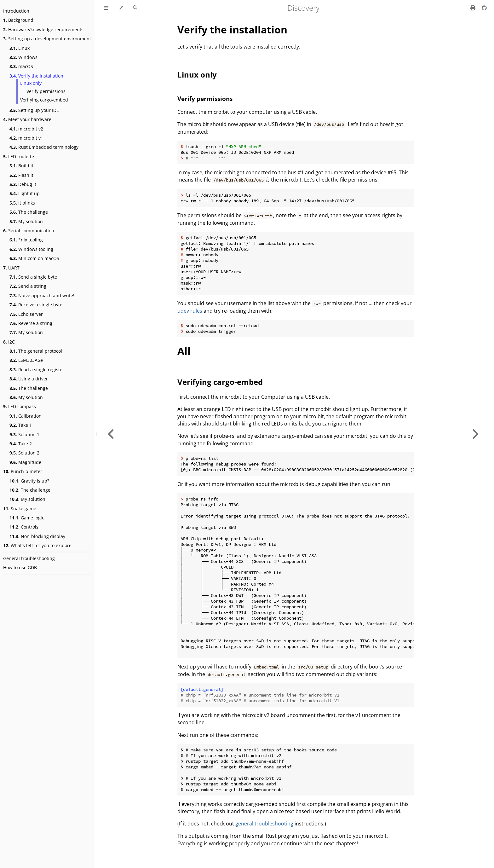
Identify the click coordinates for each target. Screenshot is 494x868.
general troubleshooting (264, 824)
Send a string (28, 286)
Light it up (25, 193)
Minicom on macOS (34, 258)
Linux (20, 48)
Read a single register (37, 370)
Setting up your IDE (34, 110)
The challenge (29, 212)
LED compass (20, 406)
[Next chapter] (475, 434)
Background (18, 20)
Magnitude (25, 462)
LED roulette (19, 156)
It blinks (22, 203)
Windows (23, 57)
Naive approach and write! (42, 295)
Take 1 (21, 425)
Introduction (16, 11)
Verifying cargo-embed (44, 100)
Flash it (21, 175)
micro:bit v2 (26, 129)
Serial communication (29, 231)
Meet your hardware (27, 119)
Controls (24, 527)
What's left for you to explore (37, 545)
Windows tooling (31, 249)
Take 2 (21, 444)
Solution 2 (24, 453)
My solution (26, 221)
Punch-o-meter (23, 471)
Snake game (20, 509)
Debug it (23, 184)
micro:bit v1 (26, 138)
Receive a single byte (36, 305)
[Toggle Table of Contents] (106, 8)
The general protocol (36, 351)
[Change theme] (121, 8)
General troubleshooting (29, 558)
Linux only (31, 83)
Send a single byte (33, 277)
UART (11, 268)
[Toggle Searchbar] (135, 8)
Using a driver (29, 379)
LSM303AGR (26, 360)
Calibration (26, 416)
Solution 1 (24, 434)
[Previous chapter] (111, 434)
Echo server (26, 314)
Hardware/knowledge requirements (43, 29)
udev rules (190, 311)
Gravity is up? (29, 481)
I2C (9, 342)
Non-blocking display (37, 536)
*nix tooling (26, 240)
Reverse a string (31, 323)
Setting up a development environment (47, 39)
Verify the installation (36, 76)
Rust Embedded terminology (44, 147)
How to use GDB (20, 567)
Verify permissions (46, 91)
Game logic (27, 518)
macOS (21, 66)
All (184, 351)
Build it (21, 166)
